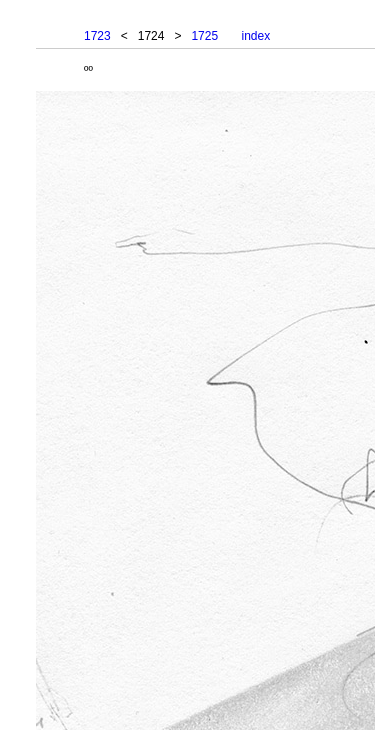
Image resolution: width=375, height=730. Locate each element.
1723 (97, 36)
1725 (204, 36)
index (255, 36)
